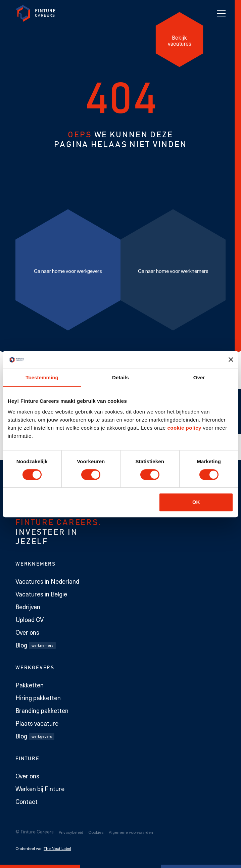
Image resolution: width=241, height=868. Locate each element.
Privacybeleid (71, 832)
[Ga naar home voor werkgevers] (68, 270)
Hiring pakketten (38, 698)
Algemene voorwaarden (131, 832)
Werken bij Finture (40, 789)
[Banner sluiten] (231, 359)
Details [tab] (120, 377)
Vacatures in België (41, 594)
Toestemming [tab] (42, 377)
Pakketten (30, 685)
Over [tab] (199, 377)
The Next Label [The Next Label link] (57, 848)
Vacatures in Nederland (47, 581)
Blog (36, 645)
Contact (27, 802)
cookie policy (184, 428)
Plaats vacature (37, 723)
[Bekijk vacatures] (180, 40)
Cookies (96, 832)
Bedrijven (28, 607)
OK (196, 502)
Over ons (27, 632)
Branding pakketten (42, 711)
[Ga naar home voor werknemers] (173, 270)
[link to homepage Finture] (36, 14)
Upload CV (30, 620)
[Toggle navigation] (221, 13)
